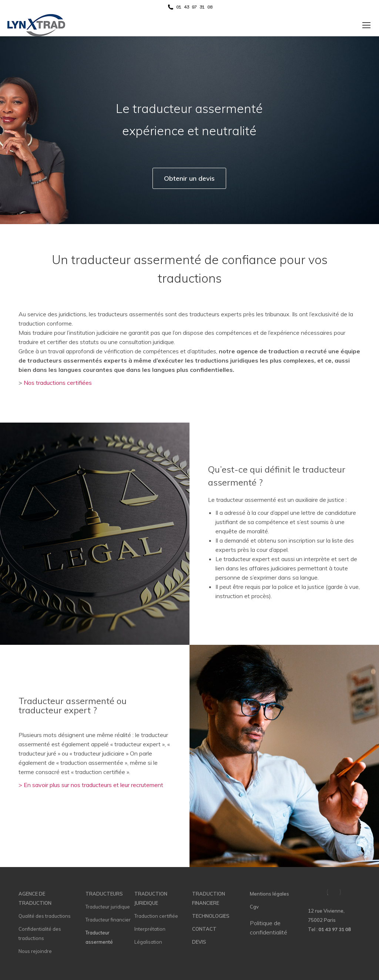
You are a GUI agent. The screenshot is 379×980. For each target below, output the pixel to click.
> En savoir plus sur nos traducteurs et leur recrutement (91, 785)
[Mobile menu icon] (366, 25)
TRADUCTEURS (104, 894)
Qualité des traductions (45, 916)
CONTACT (204, 929)
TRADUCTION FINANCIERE (209, 898)
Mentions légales (269, 894)
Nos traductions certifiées (58, 383)
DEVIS (199, 942)
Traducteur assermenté (99, 937)
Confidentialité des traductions (40, 934)
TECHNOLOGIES (211, 916)
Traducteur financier (108, 920)
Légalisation (148, 942)
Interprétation (150, 929)
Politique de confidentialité (269, 928)
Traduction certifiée (156, 916)
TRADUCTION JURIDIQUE (151, 898)
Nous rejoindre (35, 951)
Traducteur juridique (108, 907)
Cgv (254, 907)
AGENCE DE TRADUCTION (35, 898)
